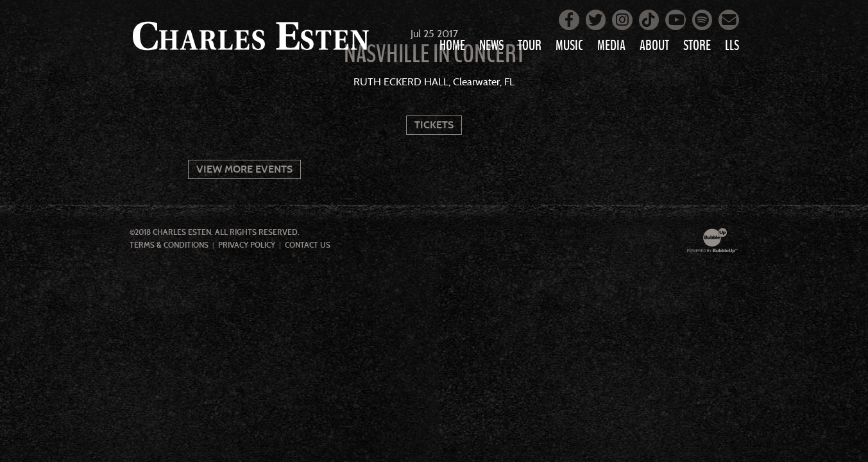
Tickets (434, 125)
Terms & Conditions (169, 245)
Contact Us (308, 245)
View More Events (244, 169)
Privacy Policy (247, 245)
